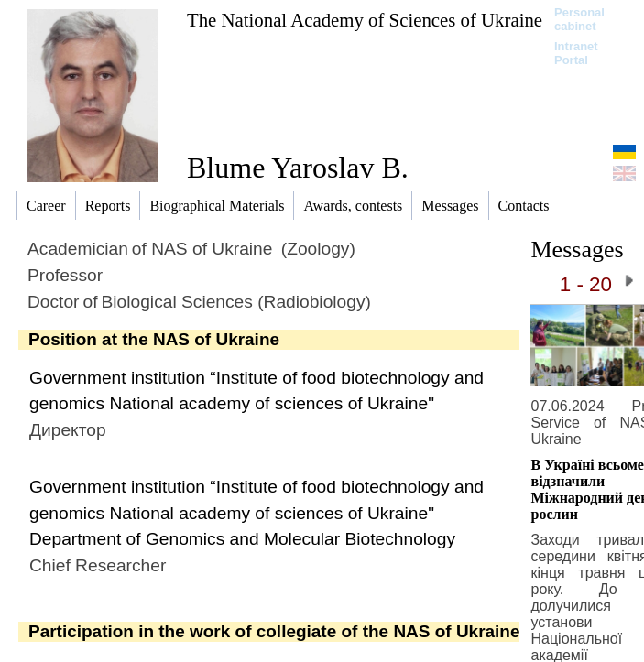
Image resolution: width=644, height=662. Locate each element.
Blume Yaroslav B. (298, 168)
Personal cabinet (579, 19)
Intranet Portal (576, 53)
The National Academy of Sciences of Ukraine (365, 20)
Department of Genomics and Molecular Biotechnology (242, 539)
